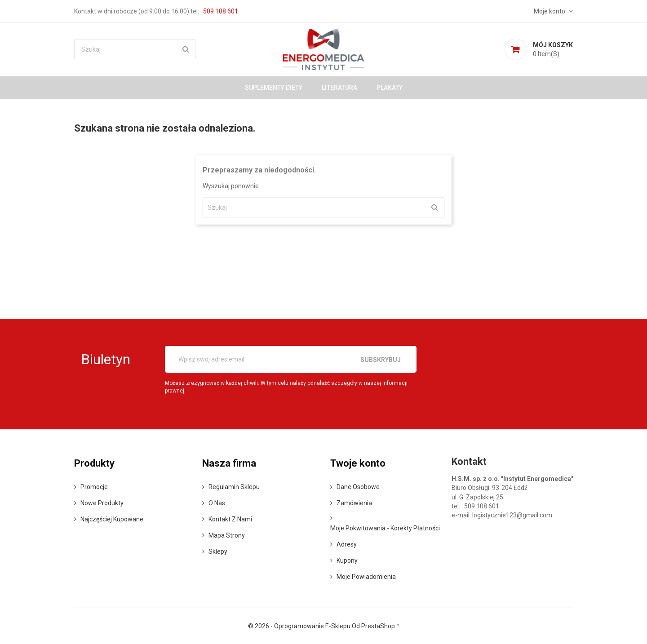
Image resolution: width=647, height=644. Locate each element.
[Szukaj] (135, 49)
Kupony (347, 560)
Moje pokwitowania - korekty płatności (385, 528)
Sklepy (218, 551)
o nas (217, 503)
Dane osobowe (358, 487)
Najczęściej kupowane (112, 519)
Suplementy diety (274, 88)
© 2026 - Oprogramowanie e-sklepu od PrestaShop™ (323, 626)
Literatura (339, 88)
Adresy (347, 544)
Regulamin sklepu (234, 487)
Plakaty (390, 88)
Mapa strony (227, 535)
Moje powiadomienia (366, 577)
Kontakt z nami (230, 519)
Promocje (94, 487)
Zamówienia (354, 503)
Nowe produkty (102, 503)
